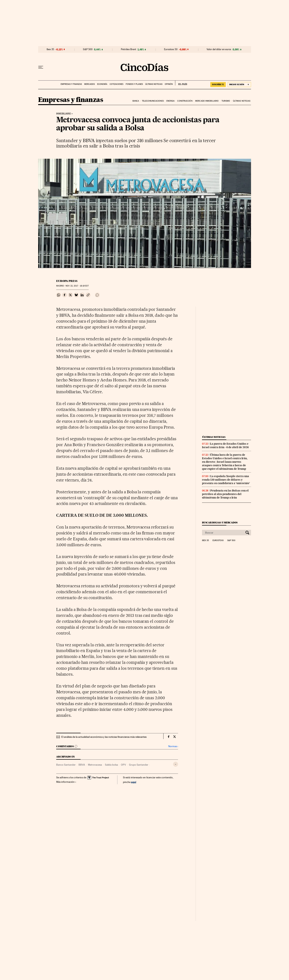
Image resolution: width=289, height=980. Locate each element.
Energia (170, 101)
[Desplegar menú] (41, 67)
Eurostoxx (218, 541)
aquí (134, 782)
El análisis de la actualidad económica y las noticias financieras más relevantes (104, 737)
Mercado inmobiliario (207, 101)
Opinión (169, 84)
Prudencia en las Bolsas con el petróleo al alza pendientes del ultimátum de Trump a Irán (225, 494)
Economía (102, 84)
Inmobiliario (64, 114)
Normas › (173, 746)
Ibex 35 (50, 49)
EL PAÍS (181, 83)
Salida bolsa (111, 765)
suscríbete (218, 84)
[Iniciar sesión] (239, 85)
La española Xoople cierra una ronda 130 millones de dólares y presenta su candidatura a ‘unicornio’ (226, 480)
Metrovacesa (95, 765)
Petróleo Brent (128, 49)
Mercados (89, 84)
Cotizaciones (116, 84)
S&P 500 (88, 49)
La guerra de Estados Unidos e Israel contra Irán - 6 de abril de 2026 (225, 445)
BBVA (82, 765)
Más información (66, 782)
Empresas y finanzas (71, 84)
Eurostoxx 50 (171, 49)
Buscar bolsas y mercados (220, 523)
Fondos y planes (134, 84)
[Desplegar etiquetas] (176, 764)
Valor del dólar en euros (219, 49)
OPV (123, 765)
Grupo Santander (139, 765)
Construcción (185, 101)
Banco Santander (66, 765)
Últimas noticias (154, 84)
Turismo (226, 101)
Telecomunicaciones (153, 101)
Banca (136, 101)
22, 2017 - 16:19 (77, 286)
